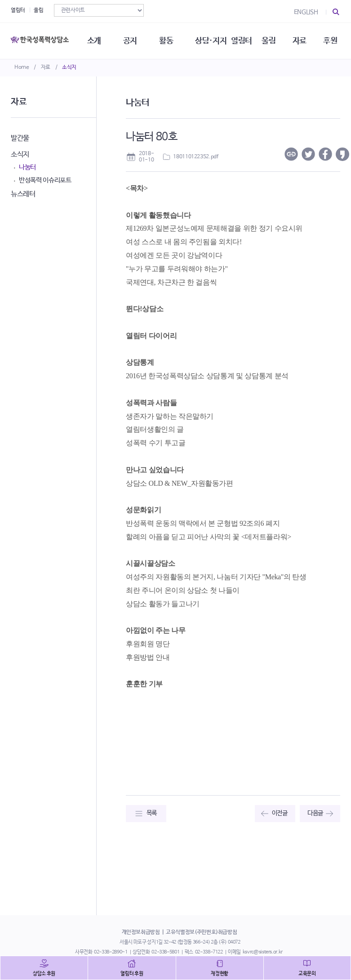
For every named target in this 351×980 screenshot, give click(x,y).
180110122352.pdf (195, 157)
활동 (166, 40)
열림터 (18, 10)
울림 (38, 10)
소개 (94, 40)
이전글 (280, 813)
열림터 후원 (132, 974)
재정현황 (220, 974)
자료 (46, 67)
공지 (130, 40)
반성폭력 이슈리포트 (45, 180)
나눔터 (27, 167)
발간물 (20, 138)
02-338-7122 (209, 952)
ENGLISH (306, 12)
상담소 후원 (44, 974)
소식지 (69, 67)
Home (22, 67)
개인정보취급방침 (141, 932)
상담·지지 (211, 40)
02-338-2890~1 (111, 952)
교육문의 (307, 974)
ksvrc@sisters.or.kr (263, 952)
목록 (152, 813)
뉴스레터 (23, 194)
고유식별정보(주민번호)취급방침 (201, 932)
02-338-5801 (165, 952)
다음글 (315, 813)
